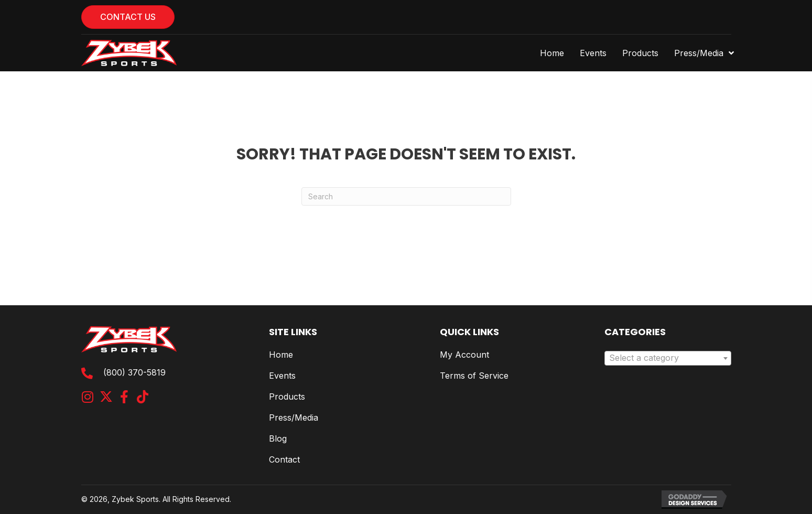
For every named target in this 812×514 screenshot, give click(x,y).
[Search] (406, 196)
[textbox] (668, 358)
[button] (88, 397)
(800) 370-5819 (134, 372)
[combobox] (668, 358)
